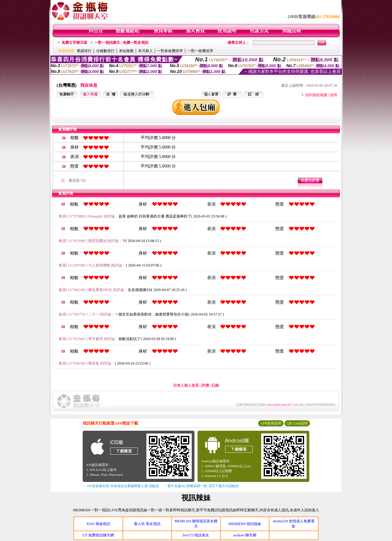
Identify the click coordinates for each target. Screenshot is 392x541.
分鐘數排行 (105, 51)
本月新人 (145, 51)
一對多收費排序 (170, 51)
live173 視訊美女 (196, 535)
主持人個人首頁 (186, 385)
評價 (205, 385)
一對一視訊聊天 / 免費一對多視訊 (121, 43)
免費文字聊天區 (74, 43)
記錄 (215, 385)
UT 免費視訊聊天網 (98, 535)
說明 (334, 95)
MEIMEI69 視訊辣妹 (245, 524)
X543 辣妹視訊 (98, 524)
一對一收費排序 (200, 51)
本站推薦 (126, 51)
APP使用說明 (271, 423)
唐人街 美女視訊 (147, 524)
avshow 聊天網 (245, 535)
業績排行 (84, 51)
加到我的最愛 (316, 95)
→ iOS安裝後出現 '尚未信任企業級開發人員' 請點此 (121, 486)
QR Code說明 (297, 423)
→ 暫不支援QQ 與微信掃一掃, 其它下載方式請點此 (201, 486)
